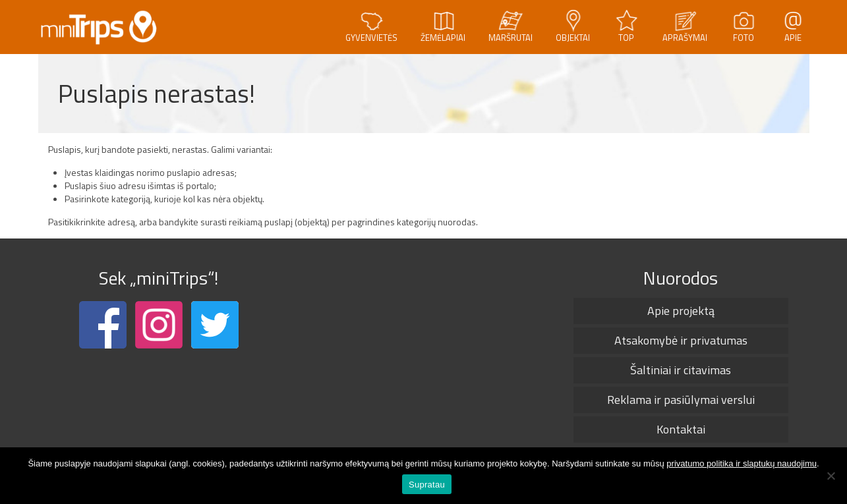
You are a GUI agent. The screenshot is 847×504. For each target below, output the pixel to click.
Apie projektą (681, 311)
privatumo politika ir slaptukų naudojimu (742, 463)
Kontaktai (681, 429)
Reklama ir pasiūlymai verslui (681, 400)
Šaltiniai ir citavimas (681, 370)
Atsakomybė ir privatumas (681, 340)
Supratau (427, 485)
